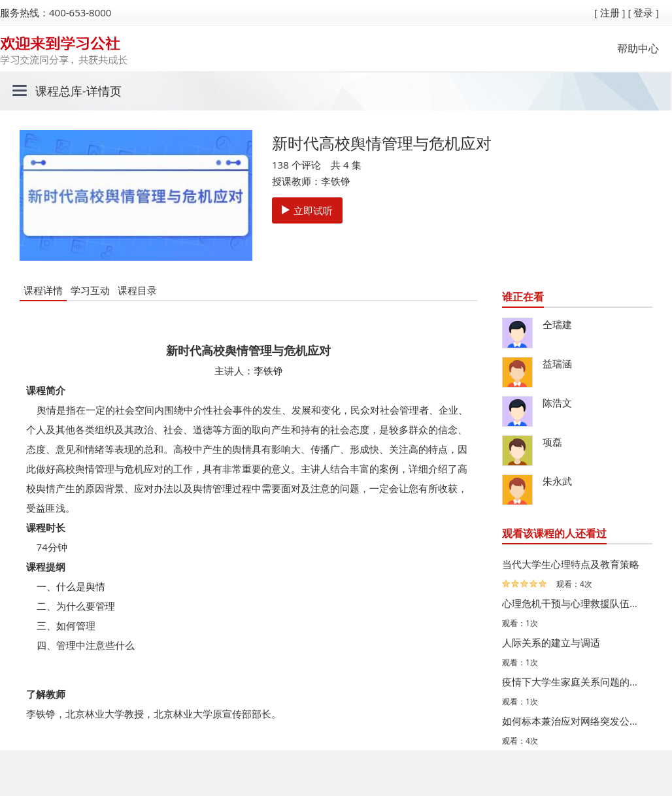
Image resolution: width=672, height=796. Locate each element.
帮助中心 (638, 48)
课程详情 (43, 290)
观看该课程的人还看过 (554, 533)
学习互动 (90, 290)
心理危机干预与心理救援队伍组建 (574, 603)
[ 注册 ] (610, 12)
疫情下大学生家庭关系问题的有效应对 (574, 682)
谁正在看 (523, 297)
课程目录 (137, 290)
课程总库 (59, 91)
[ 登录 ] (643, 12)
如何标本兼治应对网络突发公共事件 (574, 721)
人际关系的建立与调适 (551, 642)
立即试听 (307, 210)
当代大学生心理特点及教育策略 (571, 564)
